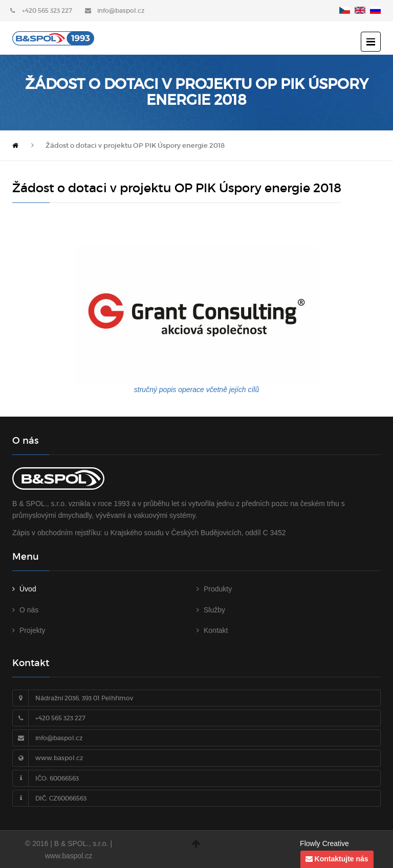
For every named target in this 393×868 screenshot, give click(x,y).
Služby (214, 610)
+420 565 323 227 (47, 10)
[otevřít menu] (371, 42)
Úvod (28, 589)
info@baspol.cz (121, 10)
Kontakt (216, 630)
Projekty (32, 630)
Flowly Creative (324, 843)
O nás (29, 610)
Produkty (218, 589)
